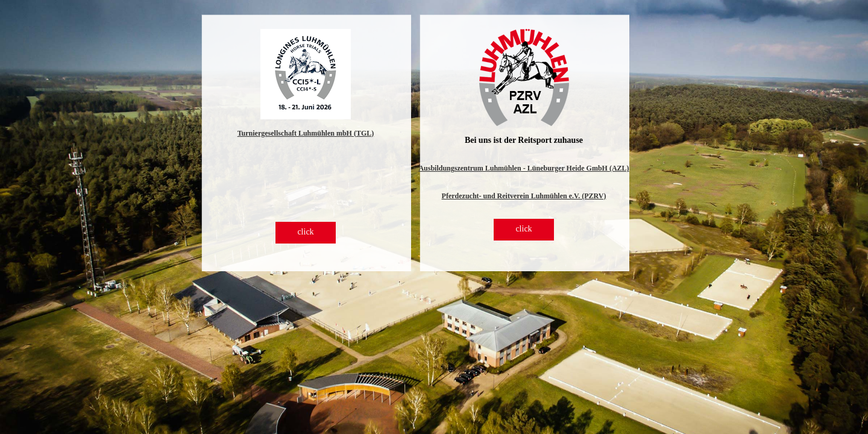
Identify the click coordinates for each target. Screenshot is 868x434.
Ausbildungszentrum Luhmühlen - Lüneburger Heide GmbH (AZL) (524, 168)
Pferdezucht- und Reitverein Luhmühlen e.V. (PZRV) (524, 196)
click (305, 232)
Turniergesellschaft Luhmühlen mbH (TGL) (306, 133)
